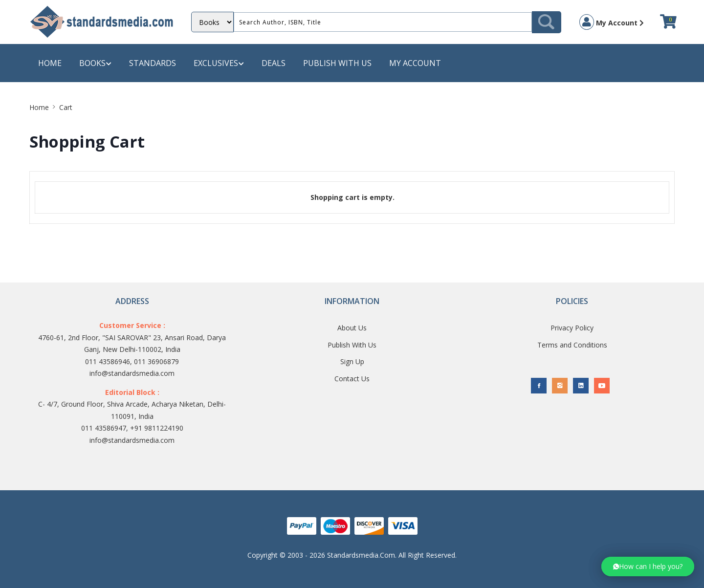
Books (95, 63)
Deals (274, 63)
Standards (153, 63)
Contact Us (352, 379)
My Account (612, 22)
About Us (352, 328)
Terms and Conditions (572, 345)
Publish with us (337, 63)
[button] (648, 566)
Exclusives (219, 63)
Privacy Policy (572, 328)
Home (50, 63)
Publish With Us (352, 345)
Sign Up (352, 361)
